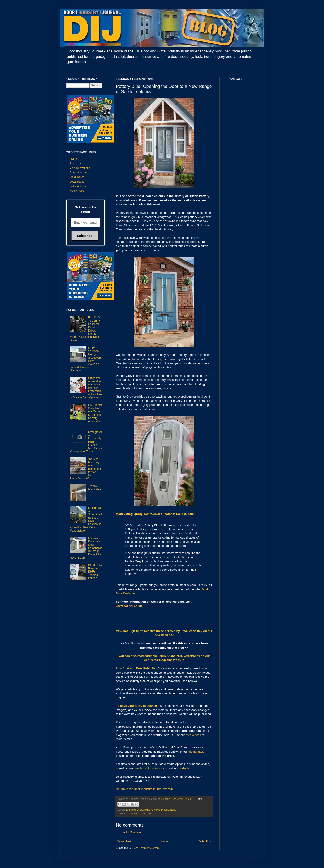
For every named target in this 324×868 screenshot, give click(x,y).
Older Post (205, 841)
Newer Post (124, 841)
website (184, 768)
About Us (75, 163)
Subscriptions (78, 186)
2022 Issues (77, 182)
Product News (169, 810)
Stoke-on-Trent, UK (141, 813)
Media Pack (77, 191)
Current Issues (79, 173)
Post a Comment (132, 832)
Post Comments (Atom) (146, 848)
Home (165, 841)
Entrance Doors (135, 810)
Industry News (152, 810)
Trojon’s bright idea (94, 488)
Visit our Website (80, 168)
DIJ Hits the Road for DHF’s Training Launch (95, 572)
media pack (193, 735)
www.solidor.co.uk (129, 606)
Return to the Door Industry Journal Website (145, 789)
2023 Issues (77, 177)
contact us (157, 768)
